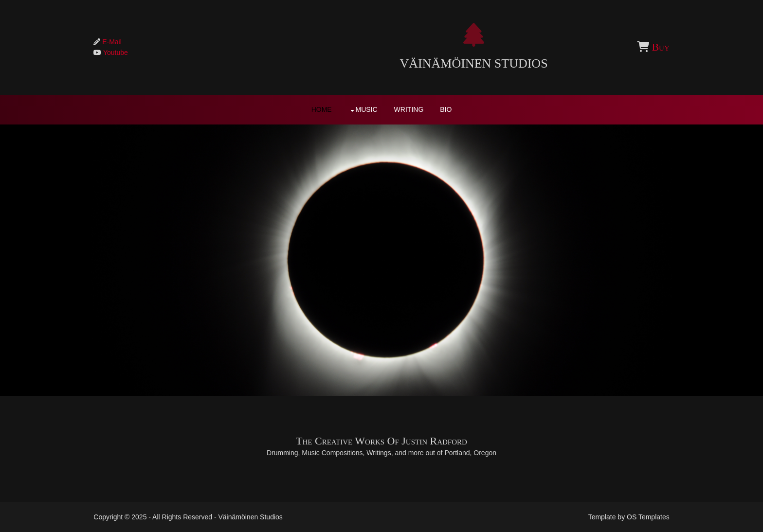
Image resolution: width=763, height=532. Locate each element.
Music (367, 110)
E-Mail (123, 43)
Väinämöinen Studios (381, 65)
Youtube (126, 54)
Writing (409, 110)
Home (322, 110)
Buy (649, 48)
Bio (446, 110)
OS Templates (637, 516)
